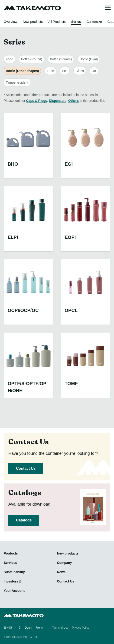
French (40, 628)
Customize (94, 22)
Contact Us (26, 468)
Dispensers (58, 101)
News (61, 572)
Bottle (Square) (61, 59)
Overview (10, 22)
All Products (57, 22)
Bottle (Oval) (89, 59)
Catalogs (24, 520)
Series (76, 22)
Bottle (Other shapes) (22, 71)
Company (65, 563)
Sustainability (14, 572)
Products (11, 553)
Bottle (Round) (32, 59)
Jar (94, 71)
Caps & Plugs (37, 101)
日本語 (8, 628)
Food (10, 59)
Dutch (28, 628)
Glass (80, 71)
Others (73, 101)
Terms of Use (60, 628)
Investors (11, 581)
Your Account (14, 591)
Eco (65, 71)
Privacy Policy (81, 628)
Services (10, 563)
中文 (18, 628)
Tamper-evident (17, 82)
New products (33, 22)
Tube (50, 71)
